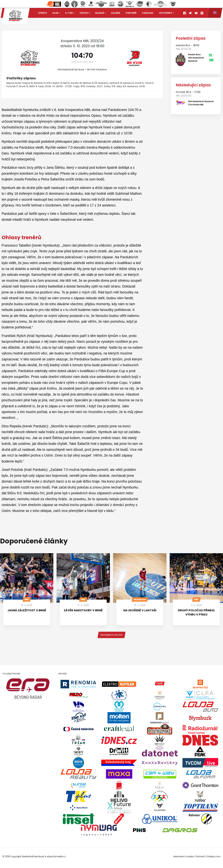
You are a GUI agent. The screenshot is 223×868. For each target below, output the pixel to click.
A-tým (69, 13)
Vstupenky (165, 13)
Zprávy (43, 13)
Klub (55, 13)
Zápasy (84, 13)
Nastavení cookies (184, 856)
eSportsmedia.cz (56, 856)
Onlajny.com (213, 856)
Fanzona (148, 13)
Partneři (131, 13)
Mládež (100, 13)
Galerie (116, 13)
